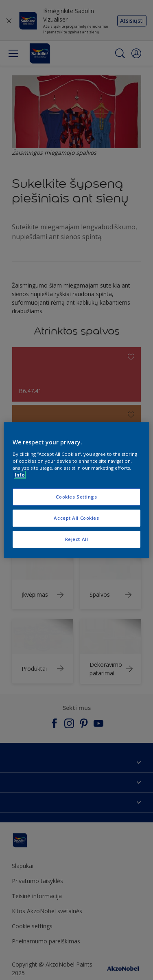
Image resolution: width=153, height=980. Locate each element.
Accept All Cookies (76, 518)
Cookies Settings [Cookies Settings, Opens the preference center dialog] (76, 497)
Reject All (77, 539)
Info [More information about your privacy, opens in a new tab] (20, 475)
